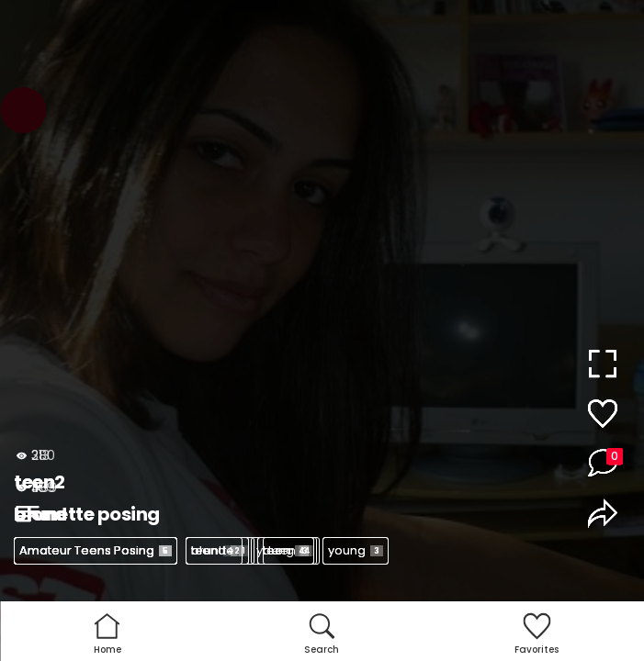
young (356, 550)
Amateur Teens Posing (96, 550)
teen (214, 550)
